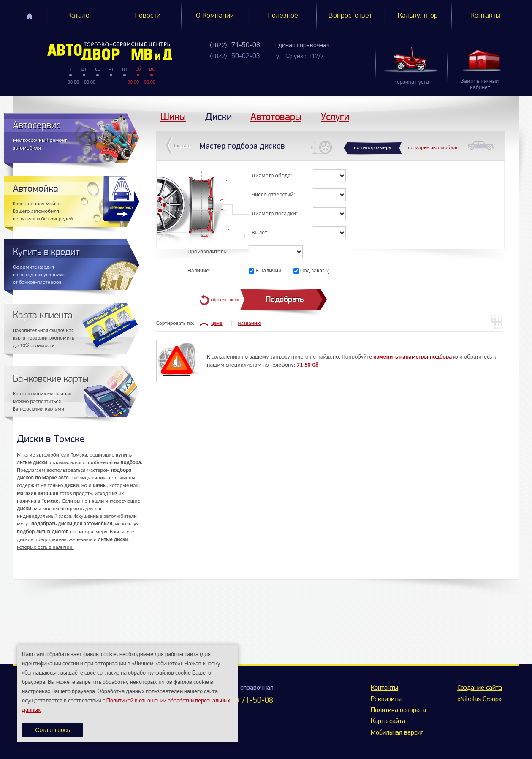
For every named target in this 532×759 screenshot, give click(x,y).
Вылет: (260, 233)
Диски (218, 116)
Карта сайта (388, 721)
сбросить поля (225, 300)
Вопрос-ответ (350, 16)
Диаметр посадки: (275, 214)
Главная (30, 16)
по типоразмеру (373, 147)
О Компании (215, 16)
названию (250, 323)
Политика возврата (398, 710)
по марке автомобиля (433, 147)
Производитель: (208, 252)
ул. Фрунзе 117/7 (300, 57)
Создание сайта (480, 688)
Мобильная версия (397, 733)
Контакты (485, 16)
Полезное (283, 16)
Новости (147, 16)
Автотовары (276, 116)
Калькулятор (418, 16)
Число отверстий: (273, 195)
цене (217, 323)
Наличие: (199, 271)
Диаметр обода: (272, 175)
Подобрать (285, 299)
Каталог (80, 16)
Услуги (335, 116)
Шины (173, 116)
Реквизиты (386, 699)
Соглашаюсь (52, 730)
